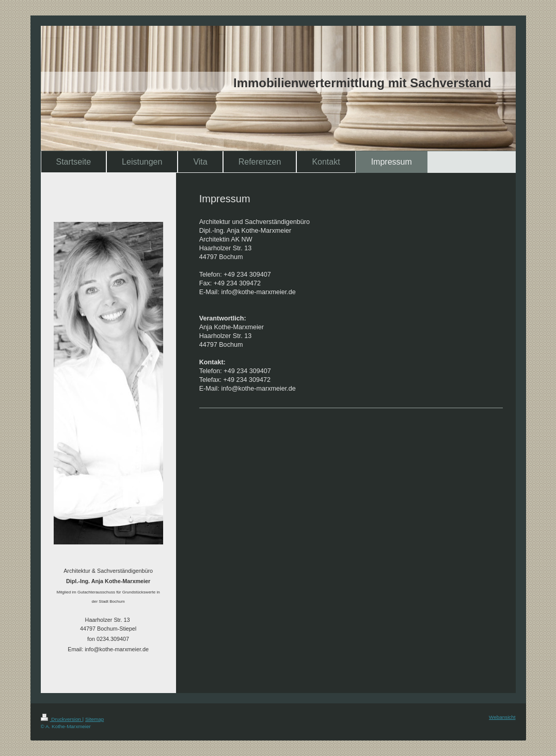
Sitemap (94, 719)
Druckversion (62, 719)
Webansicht (502, 717)
